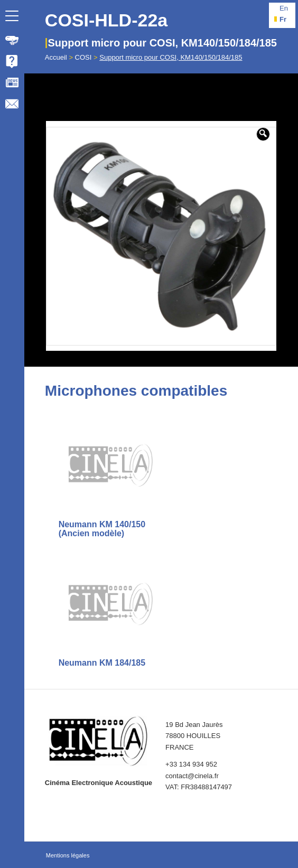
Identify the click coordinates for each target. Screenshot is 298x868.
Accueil (56, 57)
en (284, 8)
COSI (83, 57)
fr (283, 19)
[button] (263, 134)
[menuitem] (12, 40)
